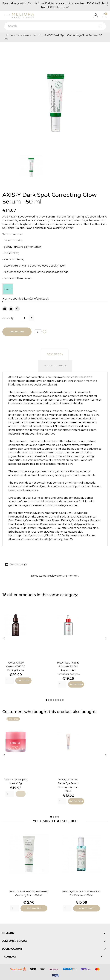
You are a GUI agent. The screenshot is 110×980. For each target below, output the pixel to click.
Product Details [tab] (55, 366)
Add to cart (17, 332)
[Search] (55, 26)
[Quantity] (24, 318)
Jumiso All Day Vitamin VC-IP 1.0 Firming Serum (16, 666)
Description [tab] (55, 354)
